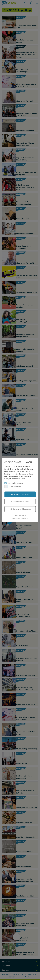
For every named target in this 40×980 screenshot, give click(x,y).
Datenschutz (24, 518)
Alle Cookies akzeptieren (20, 494)
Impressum (15, 518)
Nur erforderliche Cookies (20, 502)
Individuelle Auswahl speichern (20, 509)
